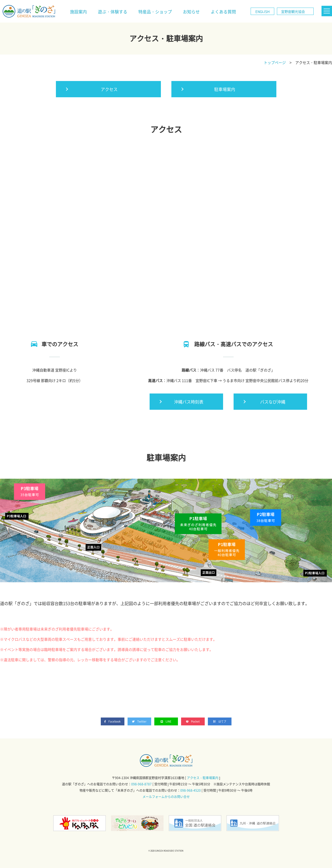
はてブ (222, 721)
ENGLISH (262, 11)
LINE (166, 721)
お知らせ (191, 12)
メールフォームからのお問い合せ (166, 797)
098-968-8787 (141, 784)
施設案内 (78, 12)
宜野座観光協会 (293, 11)
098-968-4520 (191, 790)
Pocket (193, 721)
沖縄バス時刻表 (189, 402)
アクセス (109, 89)
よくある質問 (223, 12)
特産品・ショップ (155, 12)
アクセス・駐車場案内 (203, 778)
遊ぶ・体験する (113, 12)
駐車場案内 (225, 89)
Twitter (139, 721)
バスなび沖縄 (273, 402)
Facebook (113, 721)
